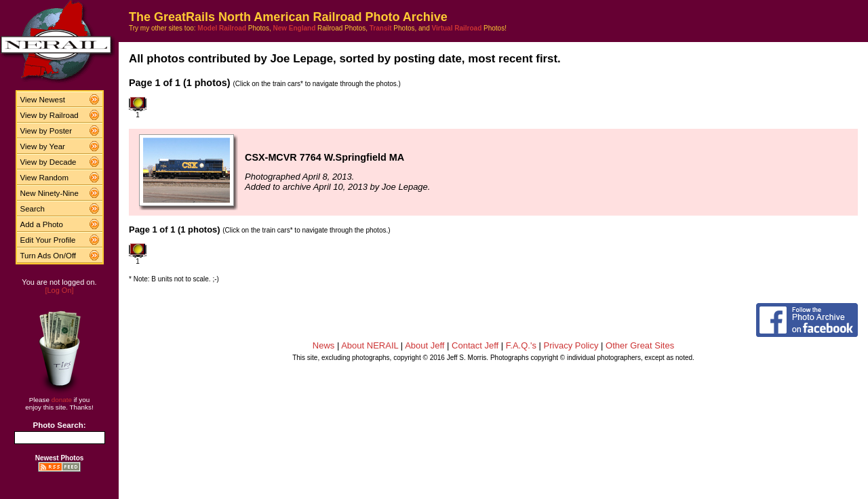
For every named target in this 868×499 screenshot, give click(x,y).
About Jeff (425, 345)
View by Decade (48, 162)
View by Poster (46, 131)
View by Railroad (50, 115)
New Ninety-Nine (50, 193)
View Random (44, 178)
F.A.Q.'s (521, 345)
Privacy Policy (571, 345)
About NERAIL (370, 345)
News (324, 345)
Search (33, 209)
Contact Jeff (475, 345)
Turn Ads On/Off (48, 256)
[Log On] (59, 290)
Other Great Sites (640, 345)
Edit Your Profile (48, 240)
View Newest (43, 100)
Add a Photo (42, 224)
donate (62, 400)
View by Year (43, 146)
